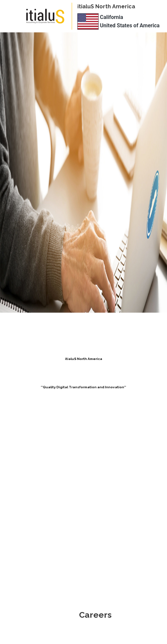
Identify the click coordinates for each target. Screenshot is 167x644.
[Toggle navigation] (15, 16)
